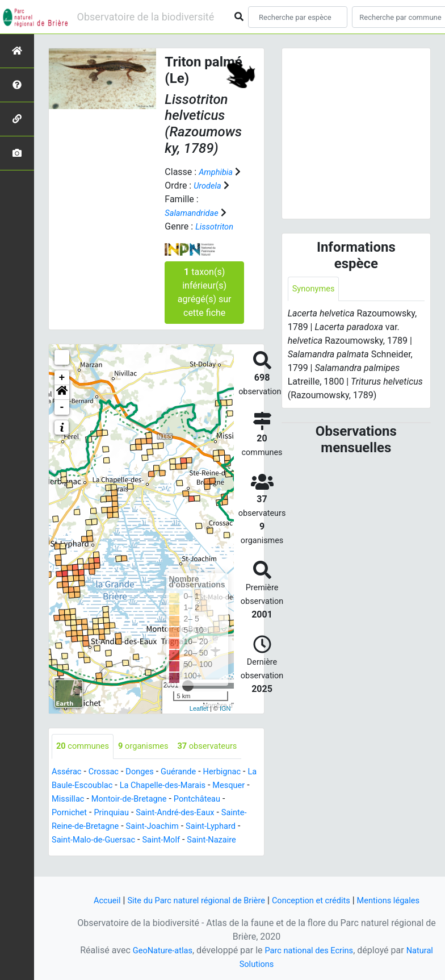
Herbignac (236, 772)
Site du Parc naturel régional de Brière (191, 900)
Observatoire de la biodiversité (146, 17)
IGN (225, 708)
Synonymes (316, 289)
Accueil (93, 900)
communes (85, 747)
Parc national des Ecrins (311, 950)
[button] (62, 393)
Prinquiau (175, 813)
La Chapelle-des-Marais (190, 786)
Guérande (188, 772)
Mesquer (70, 800)
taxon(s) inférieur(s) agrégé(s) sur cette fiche (205, 292)
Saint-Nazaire (127, 854)
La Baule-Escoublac (96, 786)
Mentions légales (400, 900)
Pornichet (129, 813)
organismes (151, 747)
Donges (147, 772)
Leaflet (199, 708)
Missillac (112, 800)
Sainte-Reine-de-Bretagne (146, 827)
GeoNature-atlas (157, 950)
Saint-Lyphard (121, 841)
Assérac (68, 772)
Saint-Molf (72, 854)
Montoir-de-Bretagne (178, 800)
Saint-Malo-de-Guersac (201, 841)
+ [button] (62, 378)
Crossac (108, 772)
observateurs (220, 747)
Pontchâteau (77, 813)
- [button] (62, 407)
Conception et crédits (316, 900)
